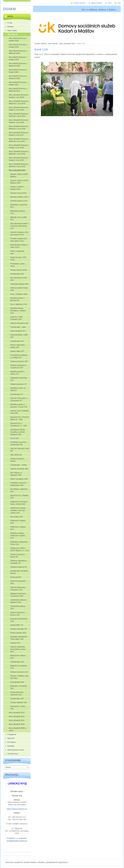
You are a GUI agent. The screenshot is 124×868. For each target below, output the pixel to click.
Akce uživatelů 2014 (67, 44)
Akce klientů (53, 44)
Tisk (119, 3)
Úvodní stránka (41, 44)
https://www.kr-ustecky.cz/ (17, 809)
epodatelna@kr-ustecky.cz (17, 841)
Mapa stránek (97, 3)
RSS (110, 3)
